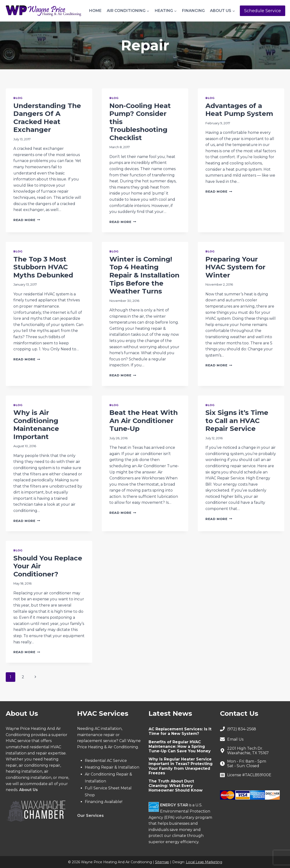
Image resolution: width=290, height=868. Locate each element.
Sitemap (162, 862)
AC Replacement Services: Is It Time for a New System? (180, 731)
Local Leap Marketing (204, 862)
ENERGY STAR (174, 805)
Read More (27, 220)
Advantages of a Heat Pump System (239, 110)
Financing (193, 11)
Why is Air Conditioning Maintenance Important (36, 425)
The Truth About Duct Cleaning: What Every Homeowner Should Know (176, 786)
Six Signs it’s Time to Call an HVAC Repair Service (237, 420)
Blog (18, 98)
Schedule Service (263, 11)
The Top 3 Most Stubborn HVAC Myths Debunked (43, 267)
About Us (28, 790)
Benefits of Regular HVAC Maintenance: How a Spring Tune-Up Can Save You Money (180, 746)
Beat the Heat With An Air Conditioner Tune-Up (144, 420)
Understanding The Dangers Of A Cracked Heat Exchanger (47, 118)
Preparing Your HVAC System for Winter (235, 267)
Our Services (90, 816)
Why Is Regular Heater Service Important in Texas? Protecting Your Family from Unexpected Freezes (181, 766)
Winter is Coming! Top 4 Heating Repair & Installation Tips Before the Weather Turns (144, 275)
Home (95, 11)
